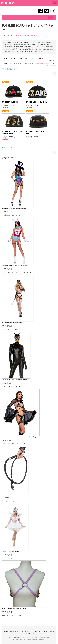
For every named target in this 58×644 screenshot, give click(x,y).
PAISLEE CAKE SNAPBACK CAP (37, 102)
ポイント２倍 (24, 58)
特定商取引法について (17, 631)
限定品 (41, 58)
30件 (53, 66)
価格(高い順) (18, 63)
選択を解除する (49, 60)
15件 (53, 63)
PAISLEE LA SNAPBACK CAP (12, 102)
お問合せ (28, 631)
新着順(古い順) (29, 63)
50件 (47, 66)
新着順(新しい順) (42, 63)
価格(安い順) (7, 63)
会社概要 (5, 631)
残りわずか (13, 58)
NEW (5, 58)
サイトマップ (47, 631)
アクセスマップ (37, 631)
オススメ (33, 58)
